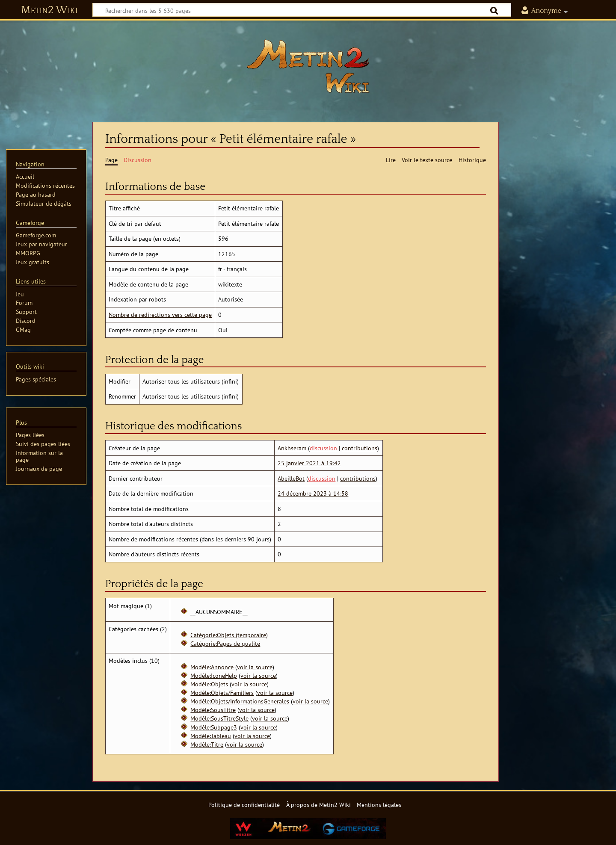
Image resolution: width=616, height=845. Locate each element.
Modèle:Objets (209, 684)
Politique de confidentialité (244, 805)
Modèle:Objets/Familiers (222, 693)
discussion (323, 448)
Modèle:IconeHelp (214, 675)
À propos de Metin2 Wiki (318, 805)
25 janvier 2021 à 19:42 (309, 463)
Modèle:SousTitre (213, 710)
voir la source (255, 667)
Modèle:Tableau (211, 736)
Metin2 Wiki (49, 10)
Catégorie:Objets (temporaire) (229, 635)
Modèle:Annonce (212, 667)
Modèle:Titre (207, 744)
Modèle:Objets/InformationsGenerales (240, 701)
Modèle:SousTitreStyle (219, 718)
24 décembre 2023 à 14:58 (313, 493)
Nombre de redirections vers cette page (160, 315)
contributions (360, 448)
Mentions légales (379, 805)
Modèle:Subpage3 (214, 727)
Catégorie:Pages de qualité (225, 643)
